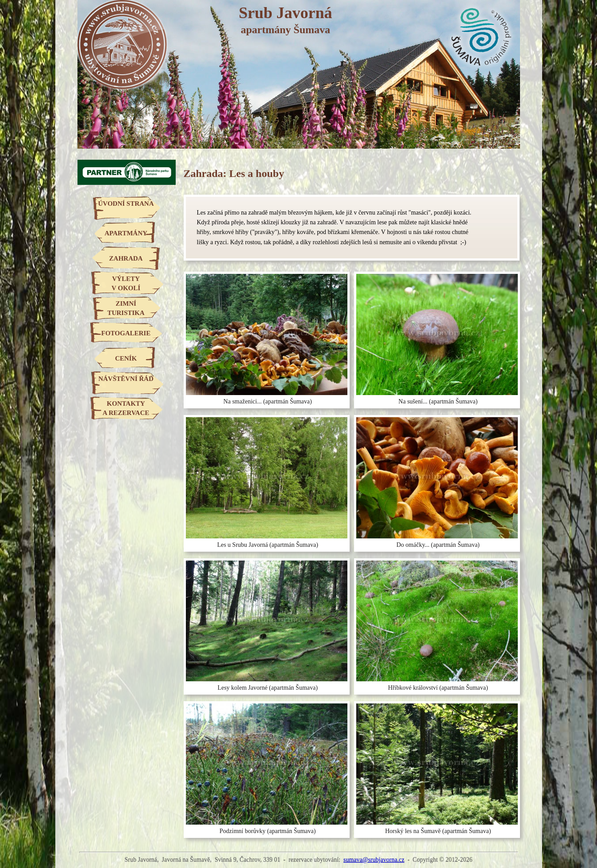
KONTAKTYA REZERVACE (126, 408)
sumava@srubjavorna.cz (374, 860)
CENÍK (126, 358)
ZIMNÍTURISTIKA (126, 308)
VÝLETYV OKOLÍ (126, 283)
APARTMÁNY (126, 233)
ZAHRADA (126, 258)
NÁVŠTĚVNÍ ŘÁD (126, 379)
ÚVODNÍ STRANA (126, 204)
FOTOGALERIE (126, 333)
